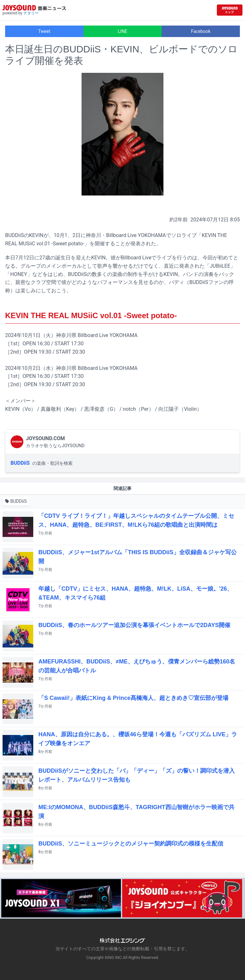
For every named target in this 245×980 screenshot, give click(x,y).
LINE (122, 31)
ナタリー (31, 13)
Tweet (44, 31)
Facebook (201, 31)
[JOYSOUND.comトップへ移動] (230, 10)
